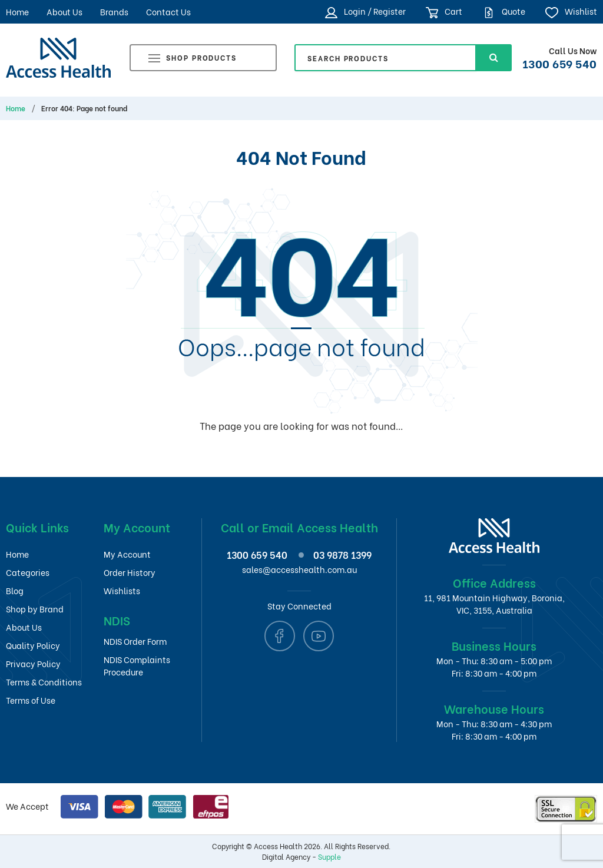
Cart (444, 11)
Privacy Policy (33, 663)
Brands (114, 11)
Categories (28, 572)
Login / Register (365, 11)
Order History (130, 572)
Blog (15, 590)
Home (17, 11)
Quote (504, 11)
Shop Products (193, 59)
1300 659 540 (560, 63)
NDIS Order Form (135, 641)
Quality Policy (33, 645)
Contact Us (168, 11)
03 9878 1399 (342, 554)
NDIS (117, 620)
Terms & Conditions (44, 682)
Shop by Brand (35, 609)
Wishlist (571, 11)
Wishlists (122, 590)
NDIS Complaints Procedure (137, 665)
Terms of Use (31, 700)
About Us (64, 11)
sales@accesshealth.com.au (299, 569)
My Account (127, 554)
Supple (329, 857)
